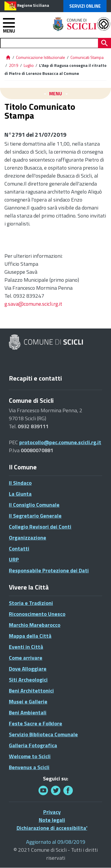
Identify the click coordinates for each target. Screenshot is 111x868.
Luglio (29, 65)
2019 (14, 65)
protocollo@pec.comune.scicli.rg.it (60, 442)
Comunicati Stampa (87, 57)
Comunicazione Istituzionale (41, 57)
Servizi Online (85, 6)
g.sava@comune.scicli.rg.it (33, 304)
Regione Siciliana (33, 5)
